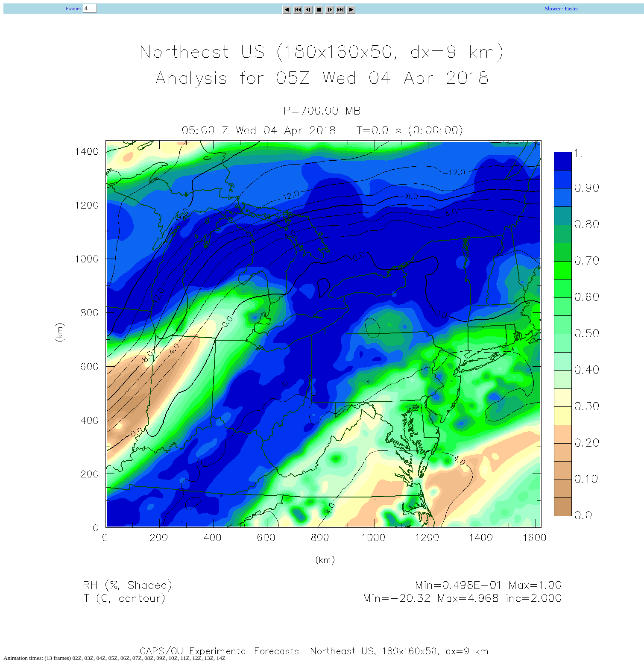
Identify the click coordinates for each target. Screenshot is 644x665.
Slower (553, 8)
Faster (571, 8)
